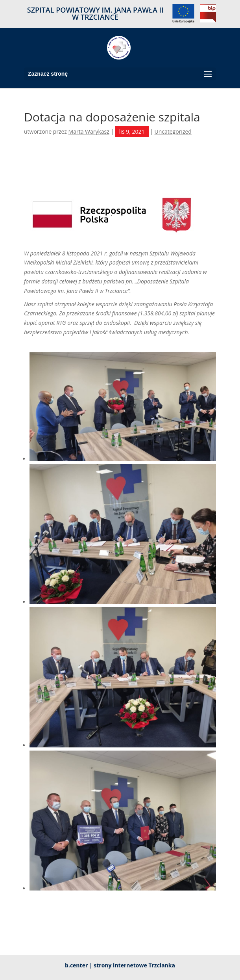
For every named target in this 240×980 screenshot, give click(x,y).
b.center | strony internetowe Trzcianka (120, 965)
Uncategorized (173, 131)
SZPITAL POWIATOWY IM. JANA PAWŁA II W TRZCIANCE (95, 14)
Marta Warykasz (89, 131)
